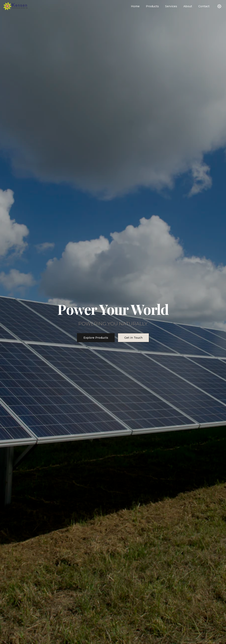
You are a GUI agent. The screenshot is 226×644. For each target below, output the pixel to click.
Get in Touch (133, 338)
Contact (204, 6)
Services (171, 6)
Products (152, 6)
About (188, 6)
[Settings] (219, 6)
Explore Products (96, 338)
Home (135, 6)
